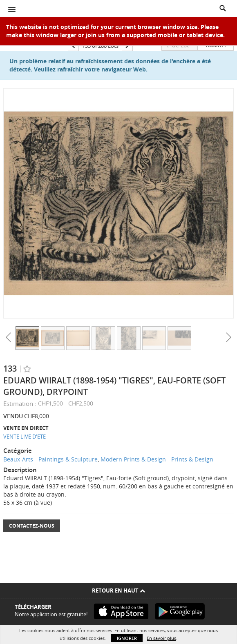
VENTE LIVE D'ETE (25, 437)
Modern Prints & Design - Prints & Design (157, 459)
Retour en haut (118, 591)
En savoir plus (161, 638)
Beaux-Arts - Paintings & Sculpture (50, 459)
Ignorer (127, 638)
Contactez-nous (32, 526)
